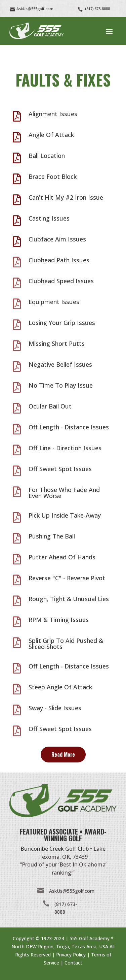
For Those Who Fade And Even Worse (64, 493)
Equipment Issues (54, 302)
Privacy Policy (71, 955)
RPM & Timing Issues (59, 620)
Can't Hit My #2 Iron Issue (66, 197)
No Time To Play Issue (61, 385)
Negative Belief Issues (60, 364)
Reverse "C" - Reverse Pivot (67, 578)
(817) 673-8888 (97, 9)
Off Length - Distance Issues (69, 427)
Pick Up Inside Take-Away (65, 515)
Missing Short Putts (57, 344)
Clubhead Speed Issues (61, 281)
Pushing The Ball (52, 536)
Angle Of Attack (51, 135)
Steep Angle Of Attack (60, 687)
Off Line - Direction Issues (65, 448)
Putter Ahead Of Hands (62, 557)
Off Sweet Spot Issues (60, 469)
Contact (73, 963)
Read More (63, 754)
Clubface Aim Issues (57, 239)
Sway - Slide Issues (55, 708)
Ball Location (47, 156)
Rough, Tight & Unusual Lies (69, 599)
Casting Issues (49, 218)
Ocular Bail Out (50, 406)
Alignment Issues (53, 114)
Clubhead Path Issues (59, 260)
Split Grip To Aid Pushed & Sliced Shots (66, 644)
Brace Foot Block (53, 176)
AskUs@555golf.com (72, 891)
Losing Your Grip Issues (62, 323)
